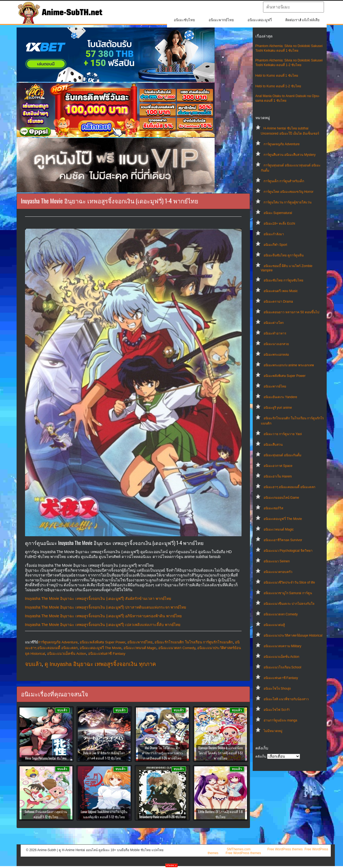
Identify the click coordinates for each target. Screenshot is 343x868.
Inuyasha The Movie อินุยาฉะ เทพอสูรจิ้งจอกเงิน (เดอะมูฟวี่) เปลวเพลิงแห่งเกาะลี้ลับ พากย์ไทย (103, 625)
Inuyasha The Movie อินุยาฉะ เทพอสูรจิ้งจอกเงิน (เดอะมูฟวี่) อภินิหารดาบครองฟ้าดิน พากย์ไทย (103, 616)
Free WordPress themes (285, 849)
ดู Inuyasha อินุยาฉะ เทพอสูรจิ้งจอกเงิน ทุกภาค (100, 664)
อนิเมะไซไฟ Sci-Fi (277, 710)
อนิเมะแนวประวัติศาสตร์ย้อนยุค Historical (293, 635)
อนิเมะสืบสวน (273, 445)
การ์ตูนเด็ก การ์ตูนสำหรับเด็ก (284, 181)
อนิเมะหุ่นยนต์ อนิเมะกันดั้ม (282, 455)
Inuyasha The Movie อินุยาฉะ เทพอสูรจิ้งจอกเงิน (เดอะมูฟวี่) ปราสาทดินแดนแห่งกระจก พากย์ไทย (106, 607)
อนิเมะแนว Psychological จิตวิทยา (288, 551)
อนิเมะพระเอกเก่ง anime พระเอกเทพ (289, 365)
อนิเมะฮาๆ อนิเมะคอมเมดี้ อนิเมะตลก (290, 487)
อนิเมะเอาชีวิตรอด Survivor (283, 540)
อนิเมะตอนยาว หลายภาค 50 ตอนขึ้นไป (291, 312)
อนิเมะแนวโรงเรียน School (282, 667)
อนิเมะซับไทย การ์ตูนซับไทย (283, 280)
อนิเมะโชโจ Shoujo (277, 689)
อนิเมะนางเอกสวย (276, 344)
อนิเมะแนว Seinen (277, 561)
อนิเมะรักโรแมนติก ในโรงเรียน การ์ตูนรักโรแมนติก (194, 642)
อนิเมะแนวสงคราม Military (282, 646)
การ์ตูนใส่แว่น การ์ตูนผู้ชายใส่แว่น (288, 202)
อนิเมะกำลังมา (274, 234)
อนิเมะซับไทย (184, 20)
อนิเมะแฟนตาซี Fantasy (281, 678)
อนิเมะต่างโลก (274, 323)
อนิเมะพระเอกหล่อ (276, 355)
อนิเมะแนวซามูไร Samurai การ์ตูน (288, 593)
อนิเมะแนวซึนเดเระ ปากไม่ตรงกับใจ (289, 604)
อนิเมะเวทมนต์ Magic (279, 529)
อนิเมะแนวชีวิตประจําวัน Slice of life (289, 582)
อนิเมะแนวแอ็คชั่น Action (282, 657)
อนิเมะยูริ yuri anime (278, 408)
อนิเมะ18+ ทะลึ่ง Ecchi (279, 224)
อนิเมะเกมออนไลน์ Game (281, 498)
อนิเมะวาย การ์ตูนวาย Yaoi (283, 434)
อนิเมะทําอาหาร (275, 333)
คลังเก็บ (261, 757)
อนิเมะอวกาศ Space (278, 466)
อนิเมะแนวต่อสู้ (274, 625)
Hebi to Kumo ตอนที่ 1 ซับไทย (277, 76)
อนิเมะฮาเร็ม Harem (278, 476)
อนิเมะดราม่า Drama (278, 302)
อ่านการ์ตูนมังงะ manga (280, 720)
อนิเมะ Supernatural (278, 213)
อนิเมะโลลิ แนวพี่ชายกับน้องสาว (286, 699)
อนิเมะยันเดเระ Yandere (280, 397)
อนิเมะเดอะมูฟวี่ (260, 20)
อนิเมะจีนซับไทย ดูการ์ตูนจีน (284, 255)
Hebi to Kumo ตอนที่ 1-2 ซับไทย (278, 86)
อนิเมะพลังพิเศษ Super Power (285, 376)
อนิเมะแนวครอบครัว (278, 572)
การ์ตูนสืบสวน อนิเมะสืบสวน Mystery (290, 155)
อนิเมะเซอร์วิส (273, 508)
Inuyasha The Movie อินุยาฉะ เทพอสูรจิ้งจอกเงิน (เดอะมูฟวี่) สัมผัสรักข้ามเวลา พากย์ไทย (98, 599)
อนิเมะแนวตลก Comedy (281, 614)
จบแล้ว (33, 664)
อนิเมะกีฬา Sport (275, 245)
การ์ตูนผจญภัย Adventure (282, 144)
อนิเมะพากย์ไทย (221, 20)
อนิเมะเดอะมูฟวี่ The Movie (283, 519)
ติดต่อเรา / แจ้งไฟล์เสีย (303, 20)
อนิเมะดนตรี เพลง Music (281, 291)
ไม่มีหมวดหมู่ (273, 731)
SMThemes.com (239, 849)
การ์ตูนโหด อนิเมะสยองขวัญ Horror (289, 192)
